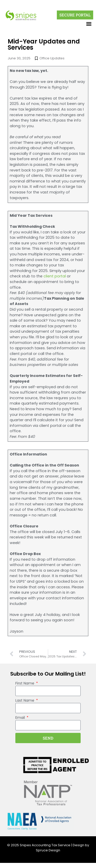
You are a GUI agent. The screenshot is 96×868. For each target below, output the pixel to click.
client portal (55, 276)
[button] (89, 24)
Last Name (25, 701)
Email (21, 718)
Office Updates (52, 58)
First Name (25, 684)
